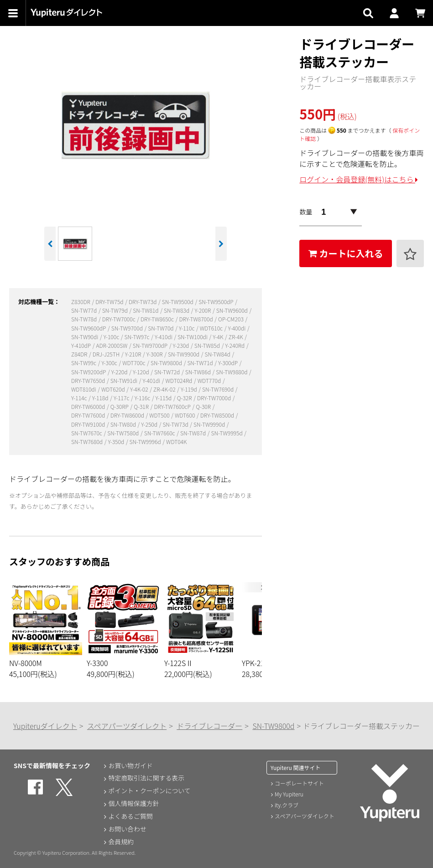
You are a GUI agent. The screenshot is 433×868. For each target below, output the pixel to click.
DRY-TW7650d (89, 380)
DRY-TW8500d (218, 415)
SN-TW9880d (232, 372)
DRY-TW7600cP (173, 406)
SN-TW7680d (88, 442)
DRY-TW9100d (89, 424)
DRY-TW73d (143, 302)
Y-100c (112, 337)
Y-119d (189, 389)
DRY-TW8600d (128, 415)
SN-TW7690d (219, 389)
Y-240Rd (235, 345)
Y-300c (110, 363)
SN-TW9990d (210, 424)
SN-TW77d (85, 310)
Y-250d (150, 424)
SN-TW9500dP (216, 302)
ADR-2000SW (112, 345)
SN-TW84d (218, 354)
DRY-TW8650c (158, 319)
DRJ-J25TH (107, 354)
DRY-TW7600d (89, 415)
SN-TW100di (193, 337)
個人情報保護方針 (134, 804)
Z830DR (81, 302)
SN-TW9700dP (151, 345)
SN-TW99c (84, 363)
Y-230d (182, 345)
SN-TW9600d (233, 310)
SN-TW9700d (128, 328)
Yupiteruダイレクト (45, 726)
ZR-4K (237, 337)
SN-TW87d (194, 433)
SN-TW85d (208, 345)
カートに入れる (346, 253)
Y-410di (164, 337)
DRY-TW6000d (89, 406)
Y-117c (122, 398)
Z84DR (80, 354)
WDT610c (212, 328)
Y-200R (203, 310)
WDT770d (210, 380)
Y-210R (134, 354)
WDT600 (185, 415)
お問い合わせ (127, 829)
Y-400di (237, 328)
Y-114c (80, 398)
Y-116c (143, 398)
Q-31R (142, 406)
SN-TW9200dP (89, 372)
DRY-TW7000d (215, 398)
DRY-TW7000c (120, 319)
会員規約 (121, 842)
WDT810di (84, 389)
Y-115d (164, 398)
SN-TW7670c (87, 433)
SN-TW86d (199, 372)
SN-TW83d (177, 310)
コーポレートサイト (299, 783)
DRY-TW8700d (196, 319)
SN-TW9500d (178, 302)
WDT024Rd (180, 380)
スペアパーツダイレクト (127, 726)
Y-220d (120, 372)
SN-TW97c (138, 337)
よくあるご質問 (130, 816)
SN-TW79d (116, 310)
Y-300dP (229, 363)
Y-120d (141, 372)
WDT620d (114, 389)
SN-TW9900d (184, 354)
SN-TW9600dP (89, 328)
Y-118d (101, 398)
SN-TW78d (85, 319)
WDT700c (134, 363)
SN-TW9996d (146, 442)
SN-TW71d (201, 363)
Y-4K (219, 337)
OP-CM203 (231, 319)
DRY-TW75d (110, 302)
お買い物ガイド (130, 765)
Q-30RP (120, 406)
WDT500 (160, 415)
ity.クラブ (287, 805)
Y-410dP (82, 345)
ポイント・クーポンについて (150, 791)
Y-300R (155, 354)
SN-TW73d (176, 424)
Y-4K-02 (140, 389)
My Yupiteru (289, 794)
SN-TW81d (146, 310)
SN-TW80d (124, 424)
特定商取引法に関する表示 (146, 778)
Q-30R (204, 406)
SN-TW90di (85, 337)
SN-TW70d (161, 328)
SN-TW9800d (167, 363)
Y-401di (152, 380)
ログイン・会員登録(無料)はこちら (359, 179)
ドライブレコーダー (209, 726)
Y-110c (187, 328)
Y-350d (117, 442)
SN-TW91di (125, 380)
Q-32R (185, 398)
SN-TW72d (168, 372)
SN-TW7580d (124, 433)
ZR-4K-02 (165, 389)
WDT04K (176, 442)
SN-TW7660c (160, 433)
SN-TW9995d (228, 433)
